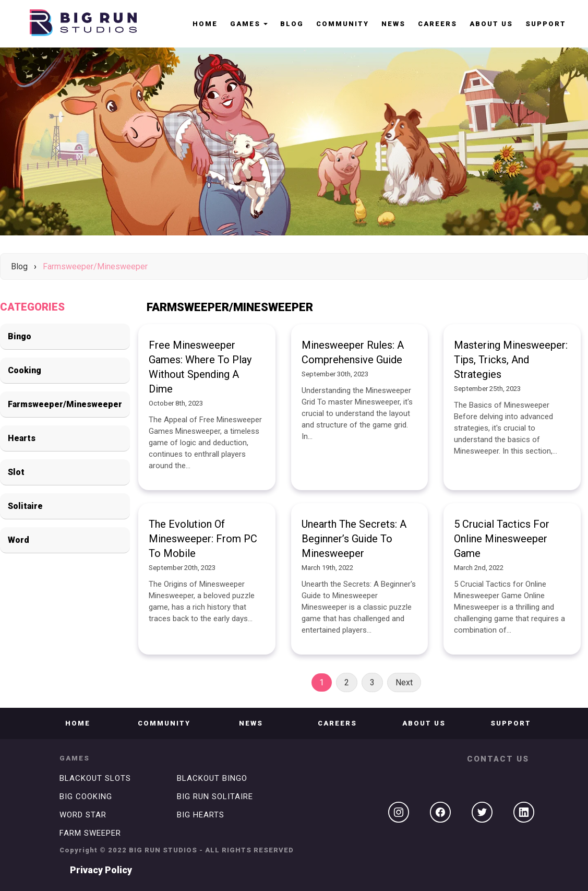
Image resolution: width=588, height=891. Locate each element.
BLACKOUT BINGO (212, 778)
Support (546, 24)
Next (404, 682)
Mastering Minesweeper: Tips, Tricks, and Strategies (511, 360)
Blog (292, 24)
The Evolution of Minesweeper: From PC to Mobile (203, 539)
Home (78, 723)
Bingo (20, 336)
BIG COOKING (86, 797)
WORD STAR (83, 815)
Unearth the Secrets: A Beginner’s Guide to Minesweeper (354, 539)
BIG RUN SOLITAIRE (215, 797)
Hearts (22, 438)
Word (19, 540)
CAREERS (437, 24)
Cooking (25, 370)
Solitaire (25, 506)
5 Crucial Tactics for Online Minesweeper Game (502, 539)
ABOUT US (491, 24)
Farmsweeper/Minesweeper (95, 266)
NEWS (393, 24)
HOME (205, 24)
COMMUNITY (343, 24)
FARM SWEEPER (90, 833)
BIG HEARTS (201, 815)
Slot (16, 472)
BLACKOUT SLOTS (95, 778)
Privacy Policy (101, 870)
